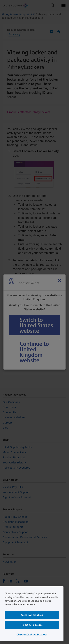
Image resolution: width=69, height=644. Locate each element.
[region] (32, 614)
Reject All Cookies (32, 625)
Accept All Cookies (32, 615)
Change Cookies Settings (32, 634)
